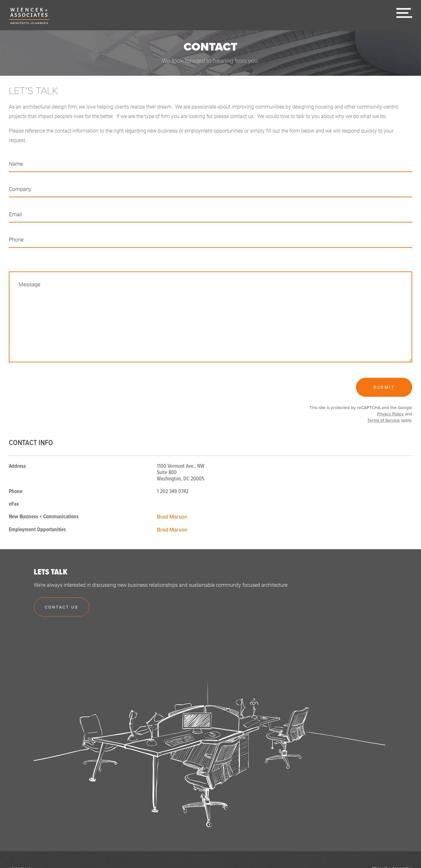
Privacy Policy (390, 414)
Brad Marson (172, 517)
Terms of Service (384, 420)
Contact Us (62, 607)
